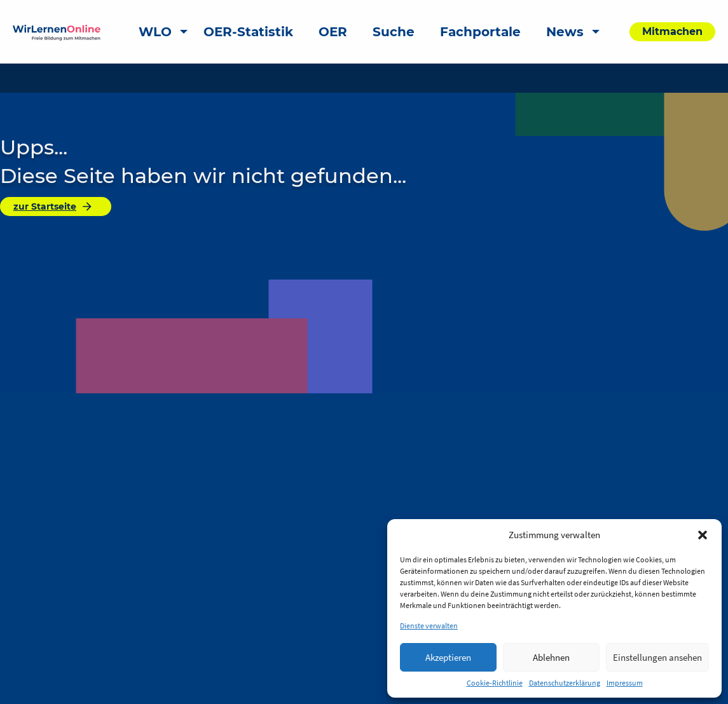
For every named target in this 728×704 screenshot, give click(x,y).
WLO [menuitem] (155, 32)
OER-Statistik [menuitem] (248, 32)
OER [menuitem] (333, 32)
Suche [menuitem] (394, 32)
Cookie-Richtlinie (495, 683)
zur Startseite (53, 206)
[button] (703, 535)
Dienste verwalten (429, 626)
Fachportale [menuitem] (480, 32)
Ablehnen (551, 657)
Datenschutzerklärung (565, 683)
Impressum (625, 683)
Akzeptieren (448, 657)
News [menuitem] (565, 32)
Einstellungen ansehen (657, 657)
